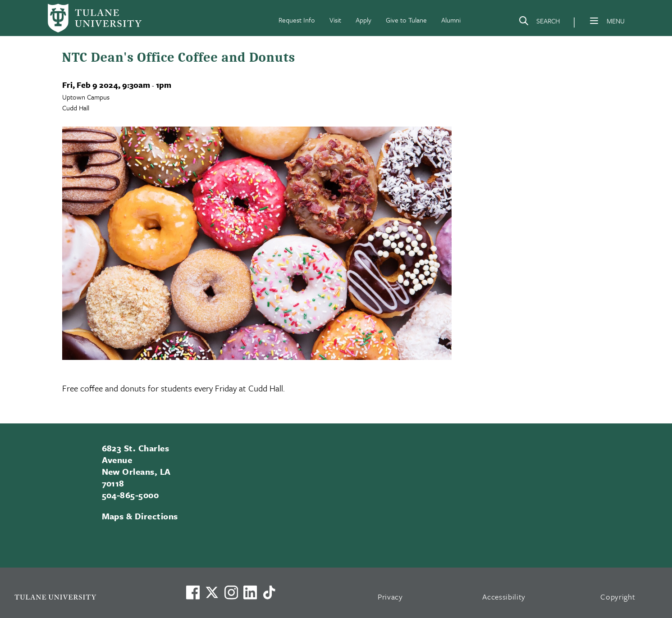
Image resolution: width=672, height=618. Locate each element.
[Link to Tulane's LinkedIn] (250, 592)
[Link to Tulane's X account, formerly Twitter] (212, 592)
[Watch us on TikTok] (269, 592)
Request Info (297, 20)
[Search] (539, 23)
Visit (335, 20)
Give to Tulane (406, 20)
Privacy (390, 597)
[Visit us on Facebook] (193, 592)
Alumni (451, 20)
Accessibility (504, 597)
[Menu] (594, 21)
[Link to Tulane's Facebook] (231, 592)
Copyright (618, 597)
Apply (363, 20)
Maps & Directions (140, 516)
